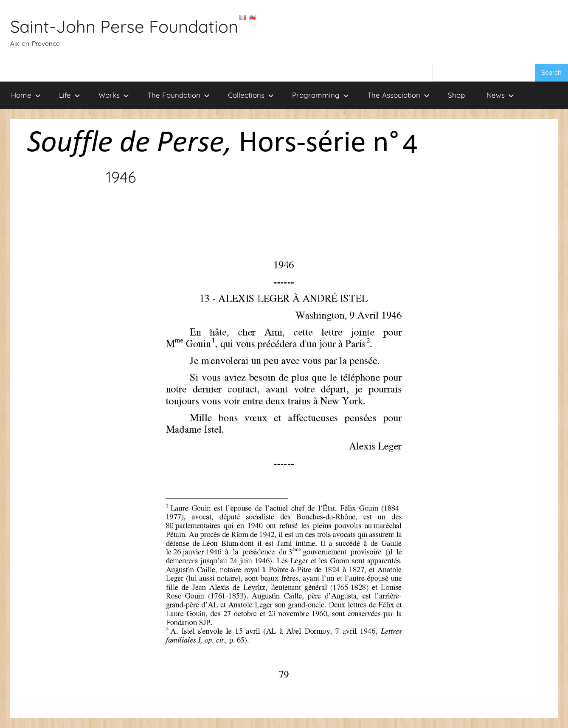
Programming (321, 95)
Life (70, 95)
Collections (251, 95)
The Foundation (179, 95)
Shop (456, 95)
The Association (398, 95)
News (500, 95)
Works (114, 95)
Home (26, 95)
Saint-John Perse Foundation (124, 26)
